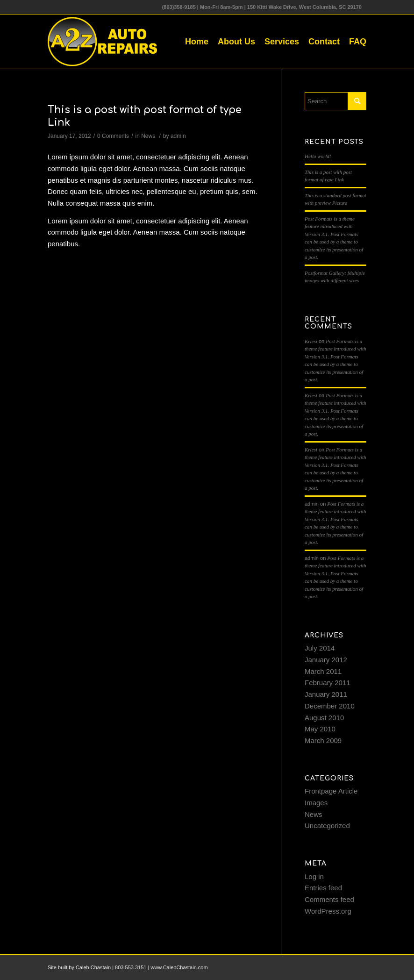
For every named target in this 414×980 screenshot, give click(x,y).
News (148, 136)
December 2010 (330, 706)
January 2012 (326, 660)
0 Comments (113, 136)
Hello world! (318, 156)
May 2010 (320, 729)
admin (178, 136)
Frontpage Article (331, 791)
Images (316, 803)
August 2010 (324, 718)
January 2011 (326, 694)
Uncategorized (327, 826)
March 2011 (323, 671)
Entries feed (323, 888)
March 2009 (323, 740)
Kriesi (311, 341)
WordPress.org (328, 911)
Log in (314, 876)
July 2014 (320, 648)
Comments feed (329, 899)
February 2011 (328, 683)
